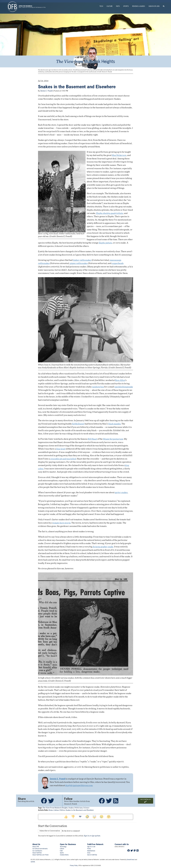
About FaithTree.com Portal (40, 855)
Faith (118, 6)
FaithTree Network (95, 844)
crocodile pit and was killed (63, 459)
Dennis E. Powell (46, 91)
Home (51, 810)
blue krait (61, 449)
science (86, 808)
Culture (110, 6)
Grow (89, 853)
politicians (79, 808)
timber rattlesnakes (82, 260)
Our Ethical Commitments (40, 849)
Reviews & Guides (139, 6)
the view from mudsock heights (55, 808)
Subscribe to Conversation (50, 831)
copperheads (118, 263)
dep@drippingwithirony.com (79, 786)
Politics (62, 810)
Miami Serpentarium (113, 439)
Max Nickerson (119, 155)
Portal (89, 849)
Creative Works (64, 855)
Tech (101, 6)
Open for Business (68, 844)
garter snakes (121, 493)
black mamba (115, 424)
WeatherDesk (91, 851)
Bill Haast (93, 439)
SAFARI (33, 862)
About (36, 847)
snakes (71, 808)
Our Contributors (37, 851)
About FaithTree (37, 853)
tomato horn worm (62, 523)
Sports (126, 6)
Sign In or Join (154, 6)
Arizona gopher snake (103, 547)
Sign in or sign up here (92, 836)
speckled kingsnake (124, 387)
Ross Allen (120, 380)
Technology (63, 847)
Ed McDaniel (78, 424)
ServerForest (131, 860)
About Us (36, 844)
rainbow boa (98, 387)
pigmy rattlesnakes (79, 263)
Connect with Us (122, 844)
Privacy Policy (74, 866)
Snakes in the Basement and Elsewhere (77, 87)
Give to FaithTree (92, 855)
